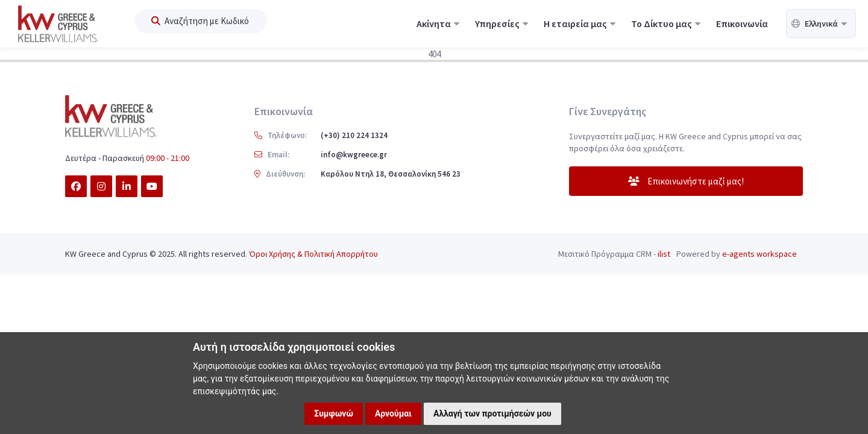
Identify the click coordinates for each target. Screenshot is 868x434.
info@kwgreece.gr (354, 155)
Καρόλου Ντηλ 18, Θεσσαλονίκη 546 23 (391, 174)
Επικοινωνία (742, 24)
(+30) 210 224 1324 (354, 135)
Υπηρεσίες (502, 24)
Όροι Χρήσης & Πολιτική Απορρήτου (313, 254)
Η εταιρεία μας (580, 24)
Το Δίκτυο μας (666, 24)
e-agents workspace (759, 254)
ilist (664, 254)
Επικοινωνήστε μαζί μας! (686, 181)
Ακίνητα (438, 24)
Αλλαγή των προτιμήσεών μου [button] (492, 414)
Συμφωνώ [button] (334, 414)
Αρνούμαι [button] (393, 414)
